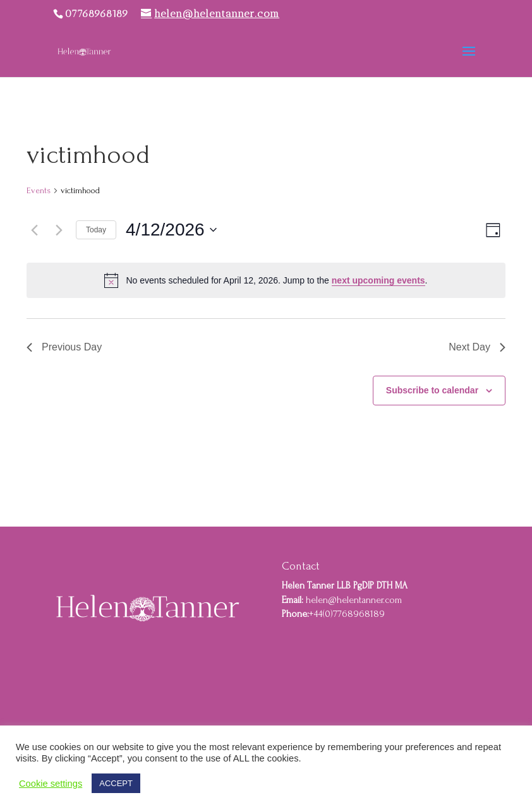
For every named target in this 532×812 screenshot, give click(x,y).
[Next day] (59, 230)
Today (96, 230)
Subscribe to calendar (432, 390)
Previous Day (64, 347)
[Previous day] (34, 230)
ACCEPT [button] (116, 783)
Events (39, 190)
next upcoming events (378, 280)
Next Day (477, 347)
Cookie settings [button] (51, 784)
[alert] (266, 280)
